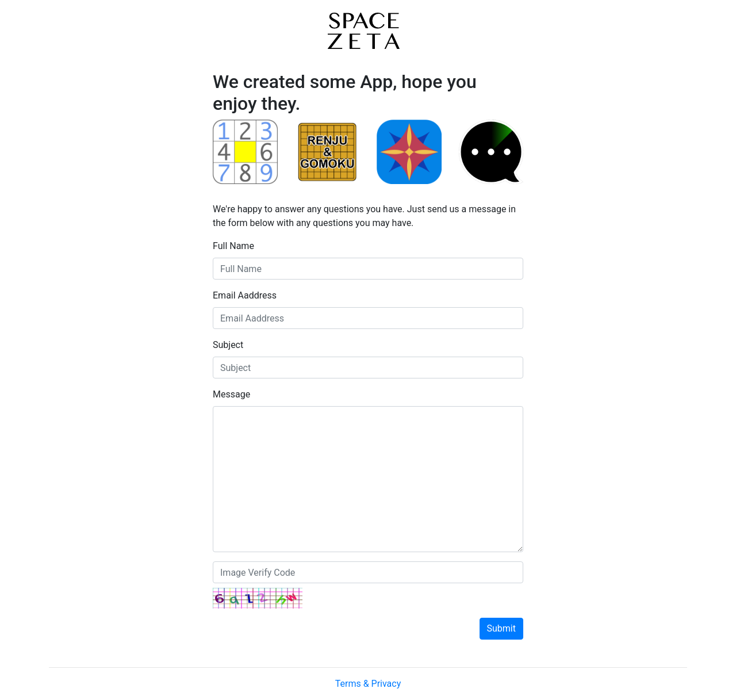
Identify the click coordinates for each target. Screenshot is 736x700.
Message (231, 394)
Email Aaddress (245, 295)
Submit (501, 628)
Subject (228, 345)
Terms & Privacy (368, 684)
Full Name (233, 246)
